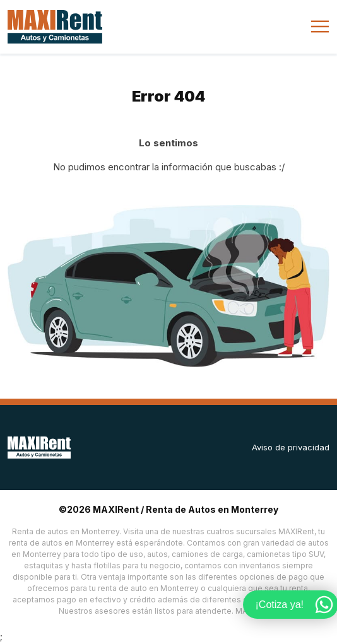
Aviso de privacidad (291, 447)
